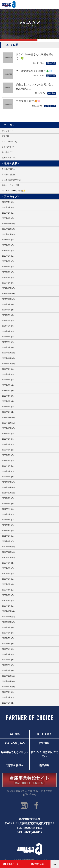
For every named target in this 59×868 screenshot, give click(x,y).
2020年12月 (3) (8, 547)
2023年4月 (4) (8, 396)
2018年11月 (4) (8, 681)
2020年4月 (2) (8, 590)
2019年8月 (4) (8, 633)
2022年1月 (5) (8, 477)
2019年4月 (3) (8, 654)
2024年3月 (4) (8, 337)
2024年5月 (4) (8, 326)
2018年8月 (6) (8, 697)
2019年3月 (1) (8, 660)
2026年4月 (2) (8, 202)
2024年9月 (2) (8, 304)
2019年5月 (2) (8, 649)
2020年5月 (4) (8, 584)
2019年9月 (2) (8, 627)
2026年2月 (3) (8, 213)
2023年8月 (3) (8, 374)
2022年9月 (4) (8, 434)
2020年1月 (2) (8, 606)
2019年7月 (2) (8, 638)
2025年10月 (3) (8, 234)
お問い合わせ (13, 864)
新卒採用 (44, 765)
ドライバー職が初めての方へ (44, 754)
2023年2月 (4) (8, 407)
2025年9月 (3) (8, 240)
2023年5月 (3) (8, 391)
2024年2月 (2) (8, 342)
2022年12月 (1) (8, 418)
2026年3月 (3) (8, 207)
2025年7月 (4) (8, 251)
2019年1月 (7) (8, 670)
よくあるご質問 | (45, 791)
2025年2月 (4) (8, 278)
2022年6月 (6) (8, 450)
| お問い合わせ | (29, 795)
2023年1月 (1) (8, 412)
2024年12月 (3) (8, 288)
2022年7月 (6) (8, 444)
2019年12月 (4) (8, 611)
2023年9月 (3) (8, 369)
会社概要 (15, 734)
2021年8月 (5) (8, 504)
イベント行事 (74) (9, 141)
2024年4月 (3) (8, 331)
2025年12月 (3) (8, 224)
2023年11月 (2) (8, 358)
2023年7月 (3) (8, 380)
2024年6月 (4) (8, 321)
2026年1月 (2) (8, 218)
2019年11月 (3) (8, 617)
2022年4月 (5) (8, 461)
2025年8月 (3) (8, 245)
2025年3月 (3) (8, 272)
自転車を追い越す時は (11, 180)
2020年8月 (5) (8, 568)
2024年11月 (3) (8, 294)
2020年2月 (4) (8, 601)
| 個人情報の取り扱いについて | (21, 791)
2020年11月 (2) (8, 552)
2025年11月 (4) (8, 229)
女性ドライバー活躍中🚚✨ (14, 191)
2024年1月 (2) (8, 347)
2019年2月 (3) (8, 665)
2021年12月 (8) (8, 482)
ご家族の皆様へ (15, 765)
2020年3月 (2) (8, 595)
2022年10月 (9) (8, 428)
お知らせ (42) (7, 131)
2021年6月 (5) (8, 514)
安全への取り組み (15, 743)
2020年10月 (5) (8, 558)
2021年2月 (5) (8, 536)
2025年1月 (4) (8, 283)
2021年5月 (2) (8, 520)
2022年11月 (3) (8, 423)
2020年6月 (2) (8, 579)
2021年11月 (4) (8, 487)
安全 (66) (6, 136)
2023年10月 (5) (8, 364)
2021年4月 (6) (8, 525)
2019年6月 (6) (8, 644)
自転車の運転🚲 (9, 169)
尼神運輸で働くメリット (15, 752)
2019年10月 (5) (8, 622)
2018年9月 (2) (8, 692)
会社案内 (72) (7, 152)
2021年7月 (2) (8, 509)
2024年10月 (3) (8, 299)
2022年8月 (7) (8, 439)
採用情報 (44, 743)
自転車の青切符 (8, 175)
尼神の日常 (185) (9, 158)
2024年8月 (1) (8, 310)
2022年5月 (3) (8, 455)
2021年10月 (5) (8, 493)
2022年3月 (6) (8, 466)
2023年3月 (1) (8, 401)
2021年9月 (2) (8, 498)
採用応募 (38, 864)
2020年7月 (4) (8, 574)
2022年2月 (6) (8, 471)
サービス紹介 (44, 734)
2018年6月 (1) (8, 703)
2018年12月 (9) (8, 676)
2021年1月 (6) (8, 541)
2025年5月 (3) (8, 261)
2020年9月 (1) (8, 563)
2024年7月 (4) (8, 315)
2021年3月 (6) (8, 531)
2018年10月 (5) (8, 687)
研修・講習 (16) (8, 147)
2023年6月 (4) (8, 385)
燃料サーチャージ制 (10, 185)
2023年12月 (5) (8, 353)
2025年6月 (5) (8, 256)
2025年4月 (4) (8, 267)
